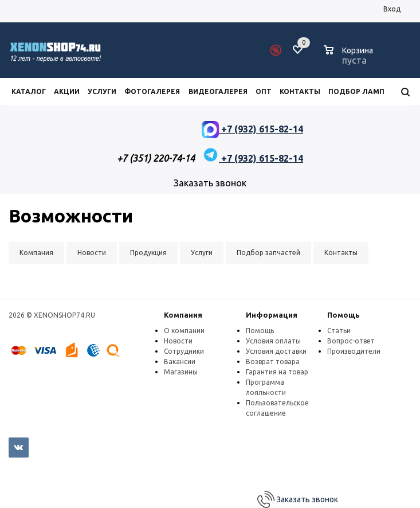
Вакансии (180, 362)
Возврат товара (273, 362)
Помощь (344, 315)
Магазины (181, 372)
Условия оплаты (273, 341)
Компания (183, 315)
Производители (354, 351)
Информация (272, 315)
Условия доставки (276, 351)
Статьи (339, 331)
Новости (178, 341)
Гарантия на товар (277, 372)
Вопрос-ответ (351, 341)
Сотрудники (184, 351)
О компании (184, 331)
